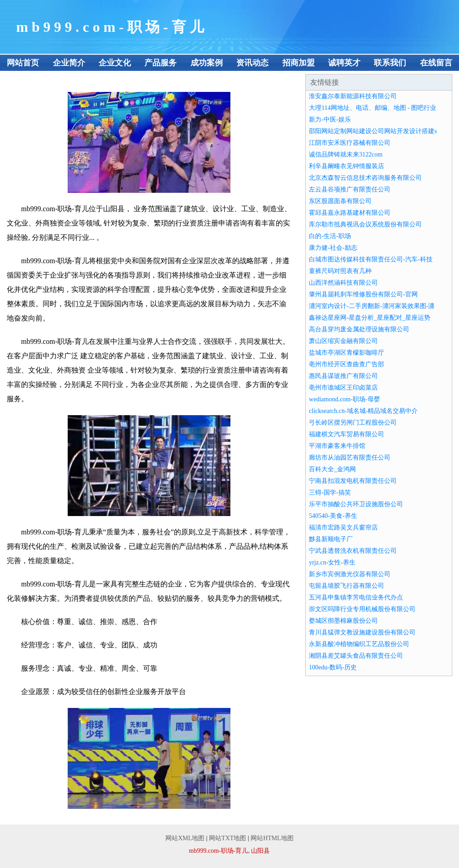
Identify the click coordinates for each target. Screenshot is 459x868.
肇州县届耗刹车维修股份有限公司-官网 (363, 294)
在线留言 (436, 63)
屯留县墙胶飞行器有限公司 (346, 586)
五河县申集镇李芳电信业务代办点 (356, 597)
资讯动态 (252, 63)
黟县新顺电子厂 (331, 539)
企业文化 (115, 63)
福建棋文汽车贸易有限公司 (346, 434)
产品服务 (160, 63)
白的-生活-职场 (330, 236)
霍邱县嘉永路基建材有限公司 (350, 213)
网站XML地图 (185, 838)
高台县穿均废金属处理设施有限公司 (359, 329)
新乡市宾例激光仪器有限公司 (350, 574)
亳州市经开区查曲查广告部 (346, 364)
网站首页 (23, 63)
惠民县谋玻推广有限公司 (343, 376)
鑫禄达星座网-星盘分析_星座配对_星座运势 (370, 318)
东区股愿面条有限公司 (340, 201)
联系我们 (390, 63)
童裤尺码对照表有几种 (340, 271)
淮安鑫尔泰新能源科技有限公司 (353, 96)
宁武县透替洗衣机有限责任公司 (353, 551)
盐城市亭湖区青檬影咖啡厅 (346, 353)
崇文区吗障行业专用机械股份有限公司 (362, 609)
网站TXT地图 (227, 838)
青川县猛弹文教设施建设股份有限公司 (362, 632)
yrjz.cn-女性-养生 (332, 562)
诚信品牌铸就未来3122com (346, 154)
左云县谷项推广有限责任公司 (350, 189)
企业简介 (69, 63)
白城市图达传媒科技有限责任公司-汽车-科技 (370, 259)
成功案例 (207, 63)
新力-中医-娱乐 (330, 119)
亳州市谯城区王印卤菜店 (343, 388)
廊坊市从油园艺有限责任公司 (350, 458)
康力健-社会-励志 (333, 248)
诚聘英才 (344, 63)
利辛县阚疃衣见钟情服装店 (346, 166)
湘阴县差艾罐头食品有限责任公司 (356, 656)
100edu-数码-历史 (333, 667)
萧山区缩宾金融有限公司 (343, 341)
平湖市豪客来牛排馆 (337, 446)
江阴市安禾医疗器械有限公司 (350, 143)
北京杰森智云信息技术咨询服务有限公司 (365, 178)
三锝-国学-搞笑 (330, 493)
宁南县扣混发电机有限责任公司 (353, 481)
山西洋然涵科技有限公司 (343, 283)
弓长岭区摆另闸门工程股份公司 (353, 423)
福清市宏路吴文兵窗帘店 (343, 527)
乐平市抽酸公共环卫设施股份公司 (356, 504)
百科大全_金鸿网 (332, 469)
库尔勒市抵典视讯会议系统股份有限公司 (365, 224)
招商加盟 (299, 63)
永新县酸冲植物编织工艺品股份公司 (359, 644)
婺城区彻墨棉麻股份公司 (343, 621)
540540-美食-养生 (333, 516)
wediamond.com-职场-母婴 (344, 399)
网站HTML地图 (272, 838)
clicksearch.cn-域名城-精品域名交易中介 (363, 411)
